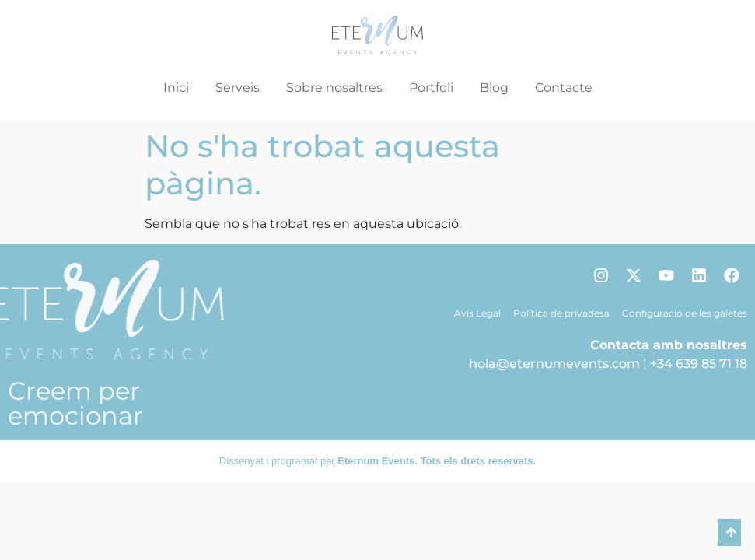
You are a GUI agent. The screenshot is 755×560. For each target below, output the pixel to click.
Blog (494, 87)
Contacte (564, 87)
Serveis (238, 87)
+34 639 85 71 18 (699, 364)
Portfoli (431, 87)
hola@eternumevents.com (554, 364)
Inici (176, 87)
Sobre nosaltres (334, 87)
